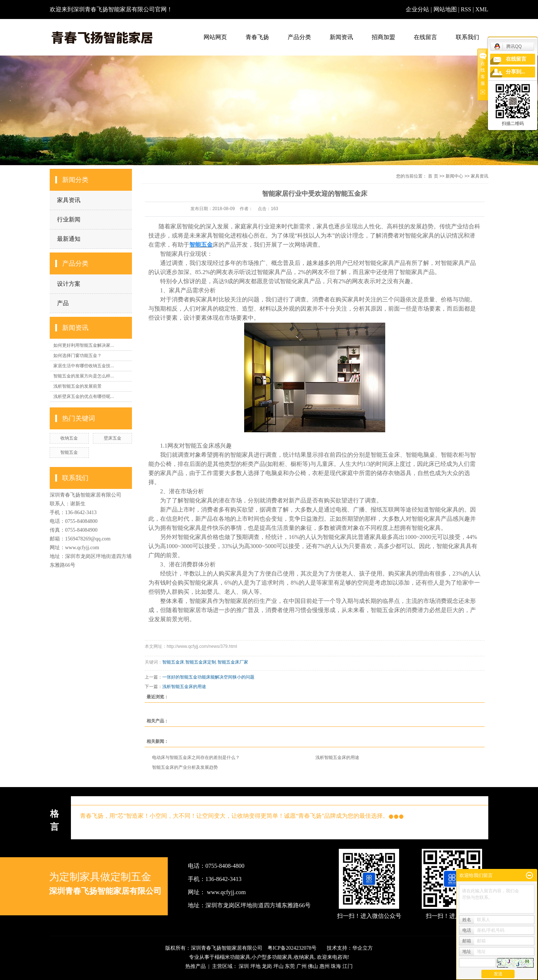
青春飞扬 (257, 37)
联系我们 (467, 37)
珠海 (336, 966)
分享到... (516, 72)
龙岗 (267, 966)
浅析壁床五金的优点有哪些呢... (84, 396)
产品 (63, 303)
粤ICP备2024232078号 (292, 948)
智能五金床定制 (201, 662)
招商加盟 (383, 37)
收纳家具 (304, 957)
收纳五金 (69, 438)
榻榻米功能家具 (232, 957)
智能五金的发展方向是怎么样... (84, 376)
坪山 (279, 966)
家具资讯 (69, 200)
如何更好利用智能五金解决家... (84, 345)
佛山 (313, 966)
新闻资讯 (341, 37)
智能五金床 (173, 662)
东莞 (290, 966)
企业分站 (417, 9)
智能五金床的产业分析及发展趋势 (185, 767)
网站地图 (446, 9)
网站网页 (215, 37)
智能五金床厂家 (233, 662)
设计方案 (69, 284)
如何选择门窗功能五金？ (77, 356)
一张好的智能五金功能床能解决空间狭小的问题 (208, 677)
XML (482, 9)
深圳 (244, 966)
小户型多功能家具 (272, 957)
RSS (466, 9)
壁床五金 (113, 438)
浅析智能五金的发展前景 (77, 386)
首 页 (433, 176)
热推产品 (196, 966)
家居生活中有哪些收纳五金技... (84, 366)
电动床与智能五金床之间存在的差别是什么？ (196, 757)
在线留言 (425, 37)
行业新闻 (69, 219)
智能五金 (69, 452)
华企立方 (363, 948)
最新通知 (69, 239)
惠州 (325, 966)
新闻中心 (454, 176)
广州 (302, 966)
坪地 (255, 966)
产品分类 (299, 37)
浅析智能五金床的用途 (184, 687)
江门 (348, 966)
